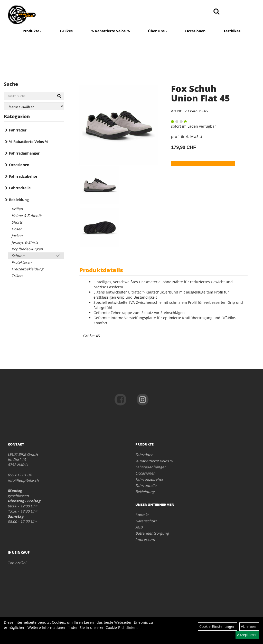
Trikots (17, 276)
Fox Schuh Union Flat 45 (200, 93)
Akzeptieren (247, 635)
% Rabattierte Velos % (110, 31)
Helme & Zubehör (27, 216)
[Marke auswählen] (34, 106)
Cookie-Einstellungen (217, 626)
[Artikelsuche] (217, 12)
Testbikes (232, 31)
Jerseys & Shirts (25, 242)
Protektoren (22, 262)
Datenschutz (146, 521)
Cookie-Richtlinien (121, 627)
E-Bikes (66, 31)
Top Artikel (17, 563)
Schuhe (18, 256)
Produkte (32, 31)
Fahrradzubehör (23, 176)
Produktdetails (101, 270)
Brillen (17, 209)
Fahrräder (18, 130)
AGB (139, 527)
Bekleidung (19, 200)
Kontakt (142, 515)
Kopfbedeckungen (27, 249)
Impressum (145, 539)
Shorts (17, 222)
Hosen (17, 229)
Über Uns (158, 31)
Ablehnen (249, 626)
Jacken (17, 236)
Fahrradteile (20, 188)
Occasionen (195, 31)
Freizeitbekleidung (27, 269)
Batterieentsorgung (152, 533)
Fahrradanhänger (24, 153)
